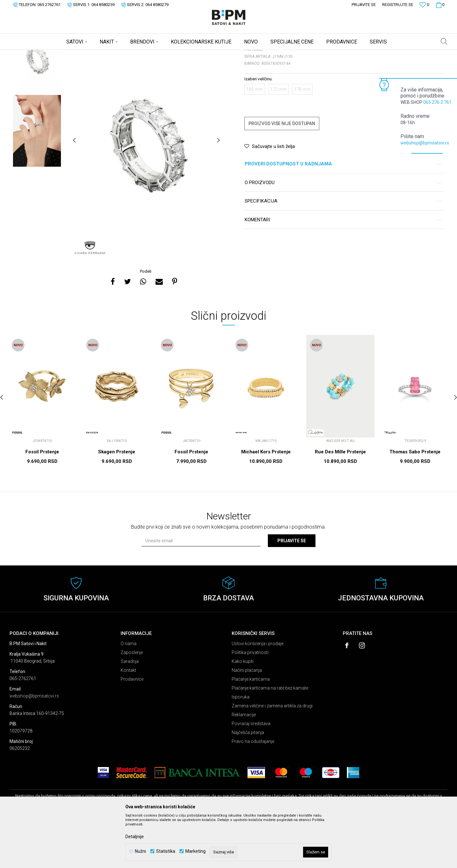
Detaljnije (135, 837)
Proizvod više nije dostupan (282, 173)
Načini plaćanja (247, 720)
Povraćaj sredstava (251, 773)
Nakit (72, 54)
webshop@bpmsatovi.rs (425, 143)
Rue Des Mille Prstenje (340, 502)
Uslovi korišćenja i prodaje (258, 693)
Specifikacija (343, 251)
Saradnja (130, 711)
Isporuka (241, 747)
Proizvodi (55, 54)
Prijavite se (292, 591)
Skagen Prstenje (117, 502)
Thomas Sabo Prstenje (415, 502)
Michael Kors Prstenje (266, 502)
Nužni (140, 851)
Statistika (166, 851)
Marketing (195, 851)
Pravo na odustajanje (253, 791)
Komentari (343, 270)
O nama (129, 693)
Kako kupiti (243, 711)
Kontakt (128, 720)
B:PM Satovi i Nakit (26, 54)
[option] (37, 108)
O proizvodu (343, 233)
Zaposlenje (132, 702)
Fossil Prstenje (42, 502)
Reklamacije (244, 765)
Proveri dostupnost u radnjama (343, 214)
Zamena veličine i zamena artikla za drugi (272, 756)
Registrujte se (398, 5)
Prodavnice (132, 729)
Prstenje (89, 54)
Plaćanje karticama (251, 729)
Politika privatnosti (250, 702)
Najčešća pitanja (248, 782)
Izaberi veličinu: (258, 129)
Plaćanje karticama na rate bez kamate (270, 738)
